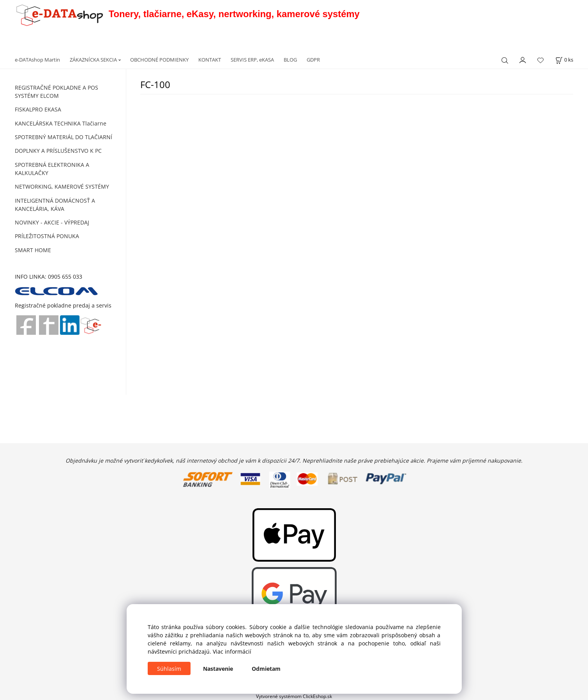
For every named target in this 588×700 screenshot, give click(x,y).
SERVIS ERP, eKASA (252, 60)
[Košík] (564, 60)
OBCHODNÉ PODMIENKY (159, 60)
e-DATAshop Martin (37, 60)
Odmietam (266, 669)
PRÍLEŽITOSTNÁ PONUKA (47, 236)
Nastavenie (218, 669)
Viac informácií (232, 651)
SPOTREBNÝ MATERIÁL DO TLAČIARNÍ (64, 137)
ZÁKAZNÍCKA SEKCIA (93, 60)
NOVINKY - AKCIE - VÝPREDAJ (52, 222)
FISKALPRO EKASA (38, 109)
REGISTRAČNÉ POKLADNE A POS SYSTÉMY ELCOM (57, 92)
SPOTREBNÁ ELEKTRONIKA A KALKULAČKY (52, 169)
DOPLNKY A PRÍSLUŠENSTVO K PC (58, 151)
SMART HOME (33, 250)
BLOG (290, 60)
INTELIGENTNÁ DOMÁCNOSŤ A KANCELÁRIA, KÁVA (55, 205)
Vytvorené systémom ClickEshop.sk (294, 696)
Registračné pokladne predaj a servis (63, 305)
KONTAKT (210, 60)
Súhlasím (169, 669)
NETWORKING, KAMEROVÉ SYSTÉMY (62, 186)
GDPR (313, 60)
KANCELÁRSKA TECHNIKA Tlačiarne (61, 123)
